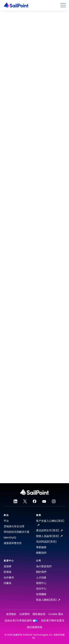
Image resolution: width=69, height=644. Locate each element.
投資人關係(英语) (48, 600)
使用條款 (11, 614)
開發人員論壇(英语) (49, 536)
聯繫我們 (41, 553)
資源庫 (8, 566)
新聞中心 (41, 583)
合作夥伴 (9, 578)
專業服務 (41, 547)
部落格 (8, 572)
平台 (6, 521)
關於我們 (41, 572)
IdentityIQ (10, 538)
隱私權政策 (39, 614)
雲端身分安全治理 (14, 526)
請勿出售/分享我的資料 (21, 621)
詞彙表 (8, 583)
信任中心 (41, 589)
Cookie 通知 (56, 614)
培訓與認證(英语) (46, 542)
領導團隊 (41, 594)
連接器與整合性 (13, 543)
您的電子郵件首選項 (53, 621)
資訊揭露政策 (35, 627)
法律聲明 (24, 614)
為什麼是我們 (44, 566)
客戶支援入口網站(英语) (50, 523)
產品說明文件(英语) (49, 530)
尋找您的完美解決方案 (17, 532)
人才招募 (41, 578)
